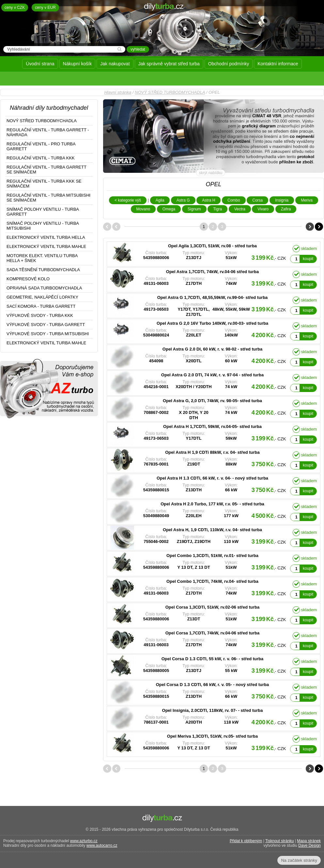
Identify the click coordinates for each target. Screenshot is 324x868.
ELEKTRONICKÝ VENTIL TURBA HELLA (46, 237)
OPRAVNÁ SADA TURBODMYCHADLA (44, 288)
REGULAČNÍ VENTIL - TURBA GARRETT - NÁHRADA (48, 132)
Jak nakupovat (115, 64)
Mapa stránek (309, 841)
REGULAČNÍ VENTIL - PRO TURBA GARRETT (41, 146)
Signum (194, 209)
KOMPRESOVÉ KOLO (28, 279)
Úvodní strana (40, 64)
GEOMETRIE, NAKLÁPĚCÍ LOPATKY (42, 297)
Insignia (282, 200)
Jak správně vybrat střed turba (169, 64)
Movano (143, 209)
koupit (308, 259)
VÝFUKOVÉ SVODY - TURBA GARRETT (46, 325)
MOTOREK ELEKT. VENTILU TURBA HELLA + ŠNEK (42, 258)
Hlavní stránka (118, 92)
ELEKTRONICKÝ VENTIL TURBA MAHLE (46, 246)
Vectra (240, 209)
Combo (234, 200)
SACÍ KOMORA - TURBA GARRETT (41, 306)
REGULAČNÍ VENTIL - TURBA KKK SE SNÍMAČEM (44, 184)
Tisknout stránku (280, 841)
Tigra (217, 209)
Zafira (286, 209)
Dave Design (309, 845)
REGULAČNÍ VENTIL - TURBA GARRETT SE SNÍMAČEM (46, 170)
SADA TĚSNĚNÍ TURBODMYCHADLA (43, 270)
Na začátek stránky (299, 860)
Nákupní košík (77, 64)
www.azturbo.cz (84, 841)
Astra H (208, 200)
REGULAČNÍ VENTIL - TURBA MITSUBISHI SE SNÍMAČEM (48, 198)
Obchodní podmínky (229, 64)
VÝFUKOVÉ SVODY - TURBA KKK (40, 315)
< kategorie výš (128, 200)
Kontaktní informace (278, 64)
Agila (160, 200)
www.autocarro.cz (102, 845)
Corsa (257, 200)
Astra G (183, 200)
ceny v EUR (45, 8)
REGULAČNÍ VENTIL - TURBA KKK (41, 158)
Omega (169, 209)
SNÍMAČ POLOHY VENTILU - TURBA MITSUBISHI (43, 226)
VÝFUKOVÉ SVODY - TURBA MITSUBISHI (48, 334)
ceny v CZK (15, 8)
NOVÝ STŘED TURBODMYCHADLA (170, 92)
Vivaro (263, 209)
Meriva (307, 200)
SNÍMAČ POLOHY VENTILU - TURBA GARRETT (43, 212)
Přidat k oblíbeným (246, 841)
